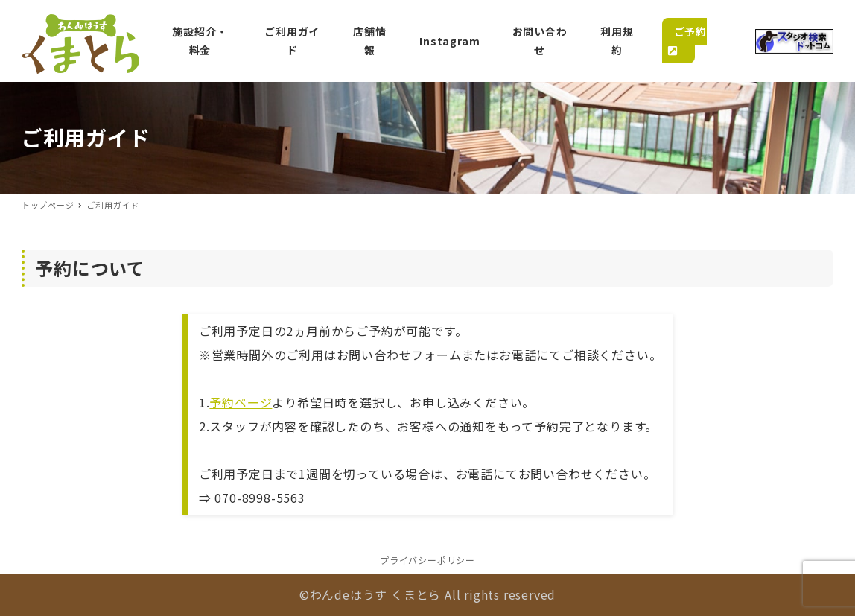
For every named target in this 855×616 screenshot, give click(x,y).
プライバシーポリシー (427, 560)
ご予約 (684, 40)
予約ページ (241, 402)
